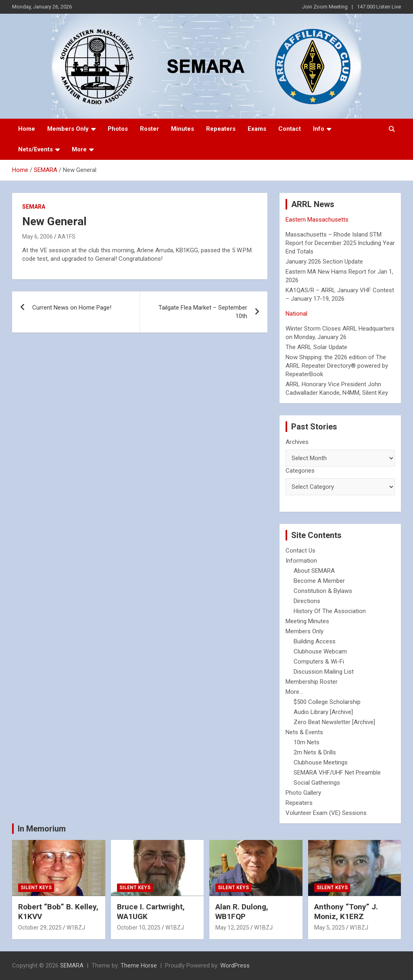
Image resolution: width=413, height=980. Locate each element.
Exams (257, 129)
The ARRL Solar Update (316, 347)
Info (319, 129)
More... (294, 692)
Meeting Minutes (307, 621)
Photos (118, 129)
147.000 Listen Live (379, 7)
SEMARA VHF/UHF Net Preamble (337, 773)
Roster (149, 129)
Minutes (183, 129)
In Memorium (42, 829)
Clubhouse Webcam (320, 651)
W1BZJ (76, 928)
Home (27, 129)
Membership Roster (312, 682)
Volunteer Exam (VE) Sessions (326, 813)
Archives (297, 442)
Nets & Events (304, 732)
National (296, 314)
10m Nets (307, 742)
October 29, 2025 (40, 928)
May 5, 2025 (330, 928)
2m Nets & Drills (315, 752)
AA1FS (67, 237)
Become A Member (319, 581)
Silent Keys (36, 888)
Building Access (315, 641)
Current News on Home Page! (72, 308)
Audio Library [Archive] (323, 712)
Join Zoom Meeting (325, 7)
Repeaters (221, 129)
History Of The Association (330, 611)
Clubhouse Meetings (321, 762)
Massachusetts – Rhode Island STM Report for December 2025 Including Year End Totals (340, 243)
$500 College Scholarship (327, 702)
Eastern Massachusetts (317, 220)
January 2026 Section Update (324, 262)
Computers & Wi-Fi (319, 662)
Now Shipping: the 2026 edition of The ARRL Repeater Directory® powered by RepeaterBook (337, 366)
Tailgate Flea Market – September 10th (203, 312)
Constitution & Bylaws (323, 591)
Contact (290, 129)
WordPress (235, 965)
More (79, 149)
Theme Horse (139, 965)
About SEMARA (314, 571)
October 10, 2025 (139, 928)
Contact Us (300, 551)
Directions (307, 601)
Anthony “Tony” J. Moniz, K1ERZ (346, 912)
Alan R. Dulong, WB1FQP (242, 912)
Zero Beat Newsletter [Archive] (334, 722)
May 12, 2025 (232, 928)
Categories (300, 471)
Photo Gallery (303, 793)
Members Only (68, 129)
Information (301, 561)
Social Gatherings (317, 783)
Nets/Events (35, 149)
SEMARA (34, 207)
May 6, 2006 (38, 237)
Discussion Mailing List (324, 672)
